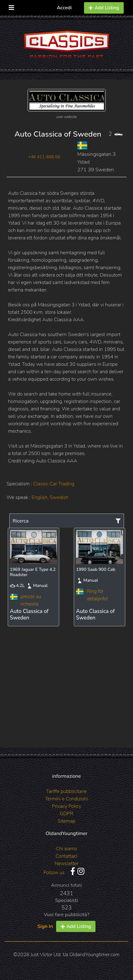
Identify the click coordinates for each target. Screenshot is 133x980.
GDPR (66, 814)
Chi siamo (66, 849)
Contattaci (66, 856)
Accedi (64, 8)
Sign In (45, 926)
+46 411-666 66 (44, 157)
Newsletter (66, 864)
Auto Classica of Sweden (58, 134)
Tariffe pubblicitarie (67, 791)
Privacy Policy (66, 806)
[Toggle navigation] (11, 6)
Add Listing (104, 8)
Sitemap (66, 821)
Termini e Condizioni (66, 799)
